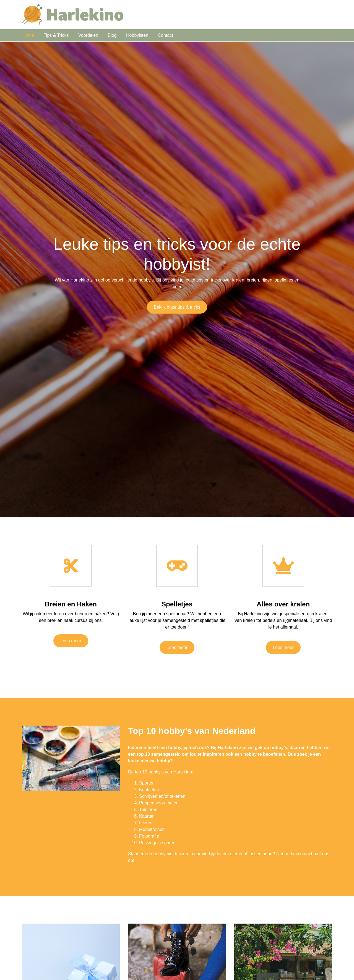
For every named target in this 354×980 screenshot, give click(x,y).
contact (305, 854)
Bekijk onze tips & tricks (177, 307)
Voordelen (88, 35)
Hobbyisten (137, 35)
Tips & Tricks (56, 35)
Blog (112, 35)
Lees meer (71, 641)
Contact (166, 35)
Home (28, 35)
